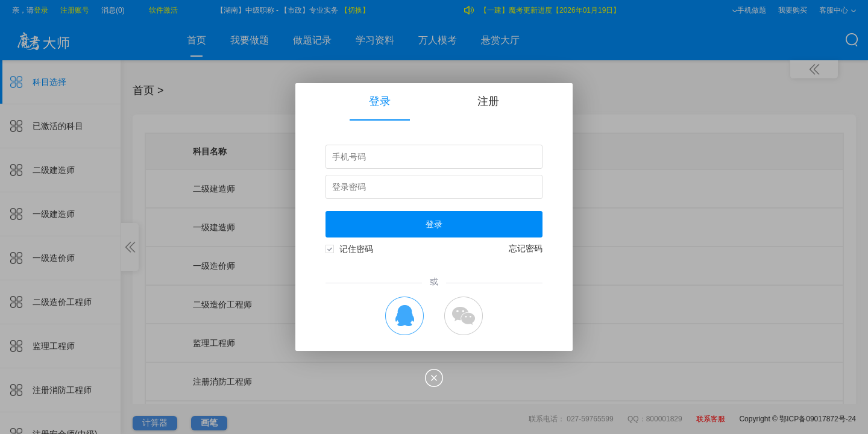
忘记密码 (526, 248)
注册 (488, 101)
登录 (380, 108)
